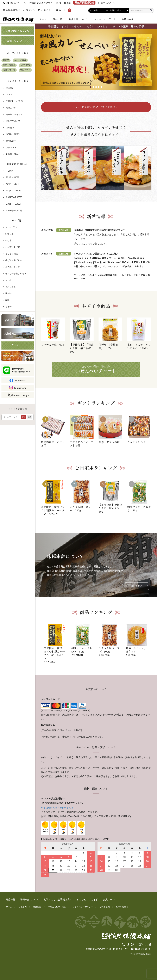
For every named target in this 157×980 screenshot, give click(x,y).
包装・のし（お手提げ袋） (58, 899)
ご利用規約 (105, 907)
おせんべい (78, 26)
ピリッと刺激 (12, 254)
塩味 (7, 300)
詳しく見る (137, 586)
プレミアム (25, 70)
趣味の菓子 (137, 26)
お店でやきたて (13, 121)
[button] (91, 87)
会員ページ (109, 899)
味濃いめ (10, 234)
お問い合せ (128, 19)
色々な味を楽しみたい (16, 273)
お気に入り (47, 10)
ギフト (65, 26)
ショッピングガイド (105, 19)
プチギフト (11, 147)
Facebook (20, 380)
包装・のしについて (18, 41)
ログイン (30, 10)
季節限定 (53, 26)
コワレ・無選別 (119, 26)
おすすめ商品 (20, 60)
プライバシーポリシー (83, 907)
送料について (108, 3)
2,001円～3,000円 (14, 204)
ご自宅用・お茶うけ (15, 101)
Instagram (20, 388)
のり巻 (8, 240)
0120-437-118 (139, 944)
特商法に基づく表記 (57, 907)
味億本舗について (78, 19)
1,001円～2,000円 (14, 197)
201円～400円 (12, 177)
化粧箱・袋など (13, 154)
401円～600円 (12, 184)
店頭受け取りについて (18, 31)
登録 (24, 417)
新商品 (6, 60)
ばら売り (10, 128)
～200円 (9, 171)
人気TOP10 (25, 65)
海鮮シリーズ (9, 70)
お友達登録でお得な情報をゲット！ (22, 370)
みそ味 (8, 307)
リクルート (18, 345)
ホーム (43, 19)
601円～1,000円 (13, 191)
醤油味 (8, 293)
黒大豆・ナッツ (13, 267)
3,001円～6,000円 (14, 210)
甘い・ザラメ (12, 227)
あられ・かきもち (97, 26)
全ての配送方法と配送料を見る (57, 808)
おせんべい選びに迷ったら (96, 369)
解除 (30, 417)
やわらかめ (11, 287)
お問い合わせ (122, 907)
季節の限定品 (9, 65)
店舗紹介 (37, 907)
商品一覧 (58, 19)
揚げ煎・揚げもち (14, 260)
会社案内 (23, 907)
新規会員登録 (11, 10)
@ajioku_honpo (18, 395)
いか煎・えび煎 (13, 247)
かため (8, 280)
